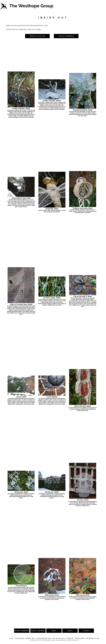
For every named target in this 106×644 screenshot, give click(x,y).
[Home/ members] (38, 631)
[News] (54, 631)
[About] (70, 631)
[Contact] (86, 631)
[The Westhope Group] (32, 6)
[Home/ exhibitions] (66, 36)
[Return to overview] (37, 36)
